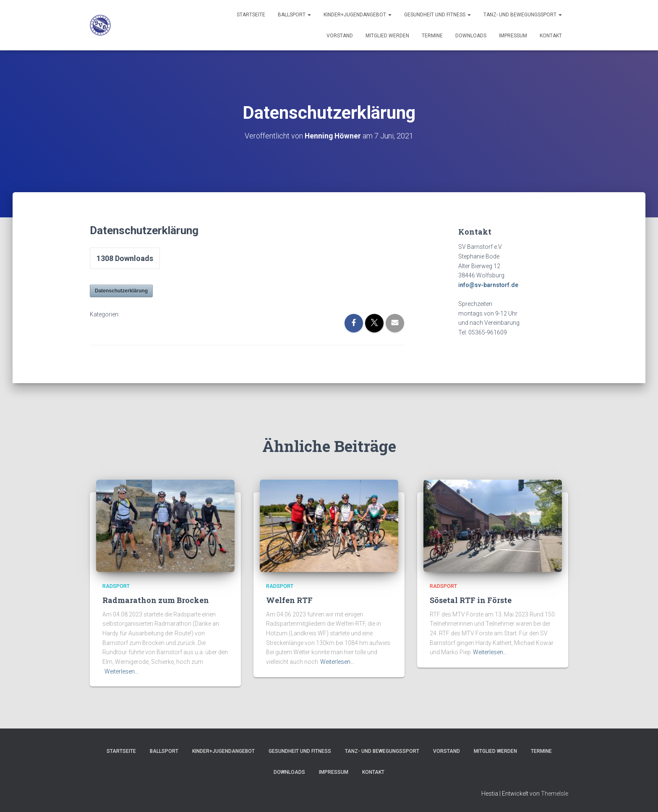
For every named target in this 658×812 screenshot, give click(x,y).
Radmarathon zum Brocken (156, 600)
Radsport (116, 586)
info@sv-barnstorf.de (488, 285)
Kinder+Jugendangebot (358, 15)
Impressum (513, 36)
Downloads (471, 36)
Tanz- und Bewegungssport (523, 15)
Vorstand (340, 36)
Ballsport (294, 15)
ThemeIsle (555, 794)
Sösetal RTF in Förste (471, 600)
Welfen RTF (289, 600)
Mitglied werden (387, 36)
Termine (432, 36)
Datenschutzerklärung (121, 291)
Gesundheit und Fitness (437, 15)
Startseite (251, 15)
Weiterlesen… (121, 671)
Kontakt (551, 36)
